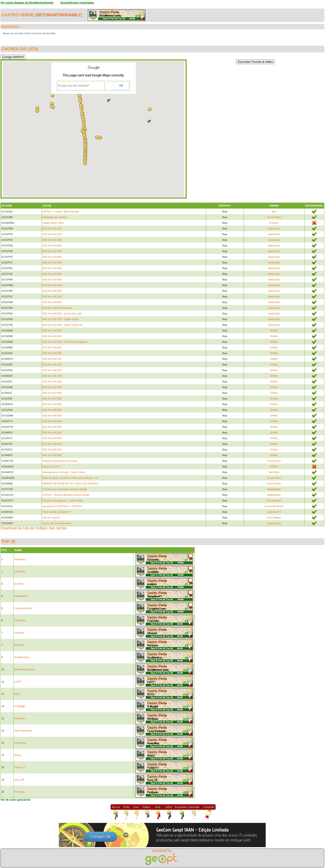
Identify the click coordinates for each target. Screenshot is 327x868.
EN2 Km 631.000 (52, 229)
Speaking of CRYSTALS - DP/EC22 (62, 506)
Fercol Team (274, 217)
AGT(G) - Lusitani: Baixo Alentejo (61, 212)
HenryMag (20, 743)
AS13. (18, 694)
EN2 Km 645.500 (52, 370)
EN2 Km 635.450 (52, 268)
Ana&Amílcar (22, 657)
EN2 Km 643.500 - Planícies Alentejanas (65, 342)
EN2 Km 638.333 (52, 297)
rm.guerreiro (274, 478)
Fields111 (20, 767)
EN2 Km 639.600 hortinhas (57, 308)
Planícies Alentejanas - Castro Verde (63, 501)
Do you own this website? (74, 86)
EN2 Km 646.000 (52, 382)
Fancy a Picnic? (51, 467)
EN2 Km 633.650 (52, 251)
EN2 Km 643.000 (52, 336)
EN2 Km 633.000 (52, 246)
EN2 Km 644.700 (52, 359)
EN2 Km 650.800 (52, 455)
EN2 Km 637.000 (52, 280)
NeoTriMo (274, 472)
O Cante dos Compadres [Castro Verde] (65, 489)
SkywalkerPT (22, 596)
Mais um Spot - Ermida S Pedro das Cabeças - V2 (70, 478)
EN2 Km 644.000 (52, 348)
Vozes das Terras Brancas (57, 523)
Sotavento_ (21, 559)
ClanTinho (20, 620)
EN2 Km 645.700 (52, 376)
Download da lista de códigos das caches (34, 528)
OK (121, 86)
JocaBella (20, 571)
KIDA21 (274, 467)
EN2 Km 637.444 (52, 285)
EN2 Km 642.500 (52, 331)
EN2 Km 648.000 (52, 410)
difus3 (18, 755)
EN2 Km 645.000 (52, 365)
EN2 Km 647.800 (52, 404)
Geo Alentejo (274, 501)
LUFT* (18, 682)
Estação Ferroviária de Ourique (60, 461)
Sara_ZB (19, 780)
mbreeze (19, 633)
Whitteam (20, 718)
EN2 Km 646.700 (52, 387)
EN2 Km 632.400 (52, 240)
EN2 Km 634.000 (52, 257)
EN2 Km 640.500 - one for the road (62, 314)
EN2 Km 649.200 (52, 433)
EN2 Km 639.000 (52, 302)
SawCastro (274, 229)
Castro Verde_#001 (53, 223)
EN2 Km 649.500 (52, 438)
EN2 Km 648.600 (52, 421)
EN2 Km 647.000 (52, 393)
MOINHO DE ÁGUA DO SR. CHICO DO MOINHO (70, 484)
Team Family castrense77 (57, 512)
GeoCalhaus (274, 518)
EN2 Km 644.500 (52, 353)
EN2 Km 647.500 (52, 399)
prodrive (19, 584)
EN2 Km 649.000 (52, 427)
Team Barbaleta (23, 731)
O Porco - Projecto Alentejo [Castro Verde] (66, 495)
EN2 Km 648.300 (52, 416)
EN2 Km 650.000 (52, 444)
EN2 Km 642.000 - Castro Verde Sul (63, 325)
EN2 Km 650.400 (52, 450)
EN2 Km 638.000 (52, 291)
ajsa (274, 212)
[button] (150, 109)
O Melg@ (20, 706)
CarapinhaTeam (23, 608)
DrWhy (274, 331)
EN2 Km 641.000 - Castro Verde (60, 319)
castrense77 (274, 512)
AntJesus (19, 645)
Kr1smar (274, 223)
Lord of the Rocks (274, 506)
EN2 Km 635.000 (52, 263)
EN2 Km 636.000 (52, 274)
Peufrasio (20, 792)
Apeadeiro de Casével (55, 217)
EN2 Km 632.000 (52, 234)
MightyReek (274, 489)
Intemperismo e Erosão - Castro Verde (64, 472)
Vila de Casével (51, 518)
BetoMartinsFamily (59, 15)
